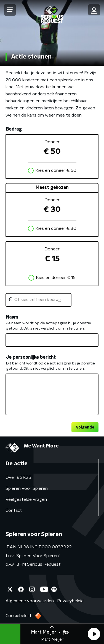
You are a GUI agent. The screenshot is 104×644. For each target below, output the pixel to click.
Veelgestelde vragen (26, 499)
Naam (12, 317)
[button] (94, 634)
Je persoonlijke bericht (31, 357)
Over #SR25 (18, 477)
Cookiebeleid (18, 616)
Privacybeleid (70, 601)
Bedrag (14, 129)
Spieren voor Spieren (27, 488)
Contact (14, 510)
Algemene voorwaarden (30, 601)
